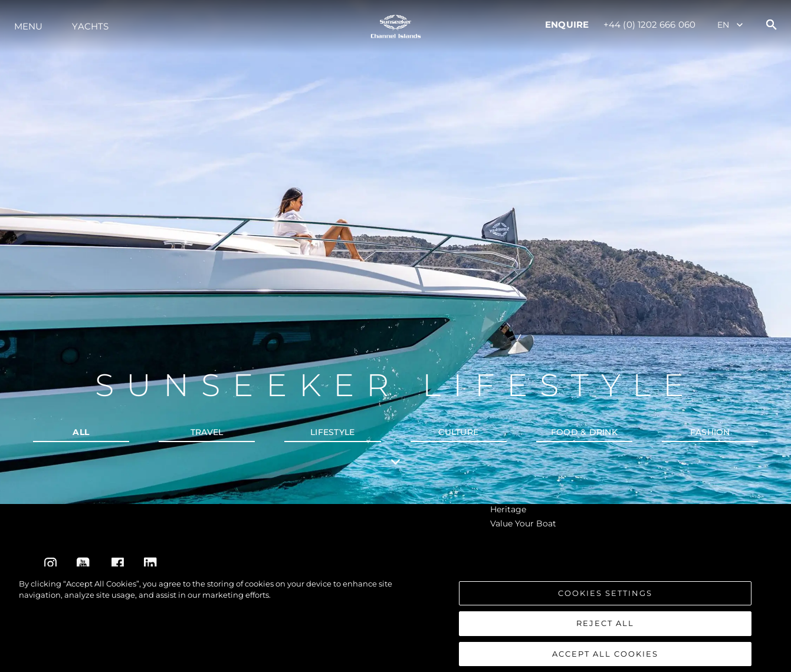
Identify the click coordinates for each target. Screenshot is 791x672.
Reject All (605, 629)
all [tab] (81, 432)
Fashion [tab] (710, 432)
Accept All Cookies (605, 659)
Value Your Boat (523, 523)
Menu (28, 26)
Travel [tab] (207, 432)
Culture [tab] (458, 432)
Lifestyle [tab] (332, 432)
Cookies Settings (605, 598)
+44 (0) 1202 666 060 (649, 24)
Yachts (90, 26)
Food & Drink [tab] (584, 432)
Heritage (508, 509)
